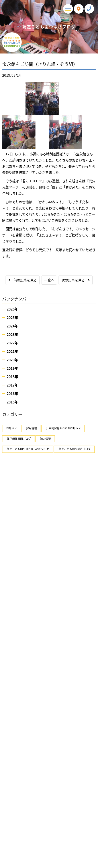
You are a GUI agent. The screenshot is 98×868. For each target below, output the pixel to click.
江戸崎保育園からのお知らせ (63, 428)
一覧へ (49, 280)
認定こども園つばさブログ (75, 449)
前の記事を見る (23, 280)
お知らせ (12, 428)
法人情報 (45, 439)
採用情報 (31, 428)
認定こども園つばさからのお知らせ (28, 449)
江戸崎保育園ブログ (19, 439)
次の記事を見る (76, 280)
